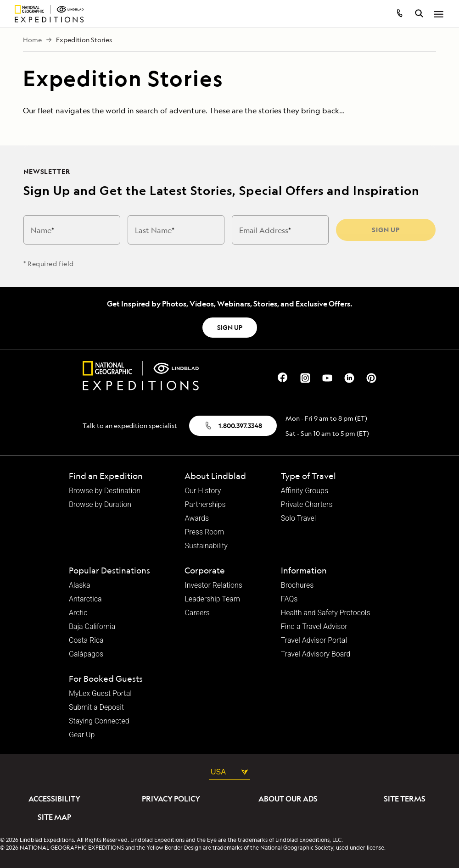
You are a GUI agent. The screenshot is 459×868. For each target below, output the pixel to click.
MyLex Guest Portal (100, 694)
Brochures (297, 585)
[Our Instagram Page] (305, 377)
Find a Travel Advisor (314, 627)
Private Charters (307, 505)
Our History (203, 491)
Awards (197, 518)
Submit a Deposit (96, 707)
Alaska (80, 585)
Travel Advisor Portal (314, 640)
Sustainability (206, 546)
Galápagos (86, 654)
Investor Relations (213, 585)
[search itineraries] (419, 14)
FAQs (289, 599)
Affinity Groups (305, 491)
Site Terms (405, 799)
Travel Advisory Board (316, 654)
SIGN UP (230, 327)
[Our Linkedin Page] (349, 377)
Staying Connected (99, 721)
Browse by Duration (100, 505)
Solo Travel (299, 518)
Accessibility (54, 799)
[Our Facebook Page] (283, 377)
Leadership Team (212, 599)
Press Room (204, 532)
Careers (197, 613)
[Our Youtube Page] (327, 377)
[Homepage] (49, 14)
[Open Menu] (439, 14)
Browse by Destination (105, 491)
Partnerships (205, 505)
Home (32, 40)
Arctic (78, 613)
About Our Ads (288, 799)
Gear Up (82, 735)
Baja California (92, 627)
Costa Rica (86, 640)
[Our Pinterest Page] (371, 377)
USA (229, 772)
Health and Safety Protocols (326, 613)
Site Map (54, 817)
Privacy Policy (171, 799)
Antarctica (85, 599)
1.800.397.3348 (233, 426)
